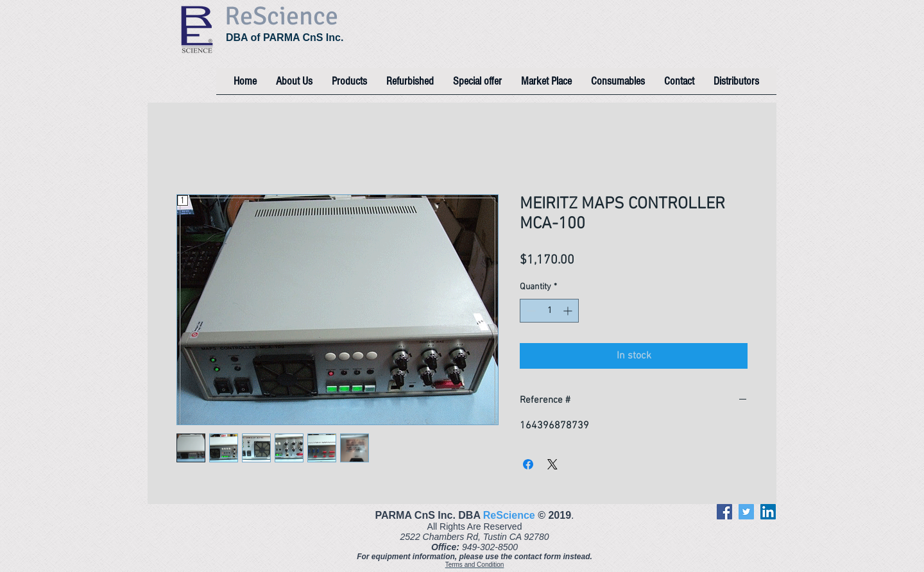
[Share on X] (552, 464)
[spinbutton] (549, 311)
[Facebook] (724, 512)
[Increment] (569, 311)
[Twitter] (746, 512)
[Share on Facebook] (528, 464)
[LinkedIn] (768, 512)
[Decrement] (530, 311)
